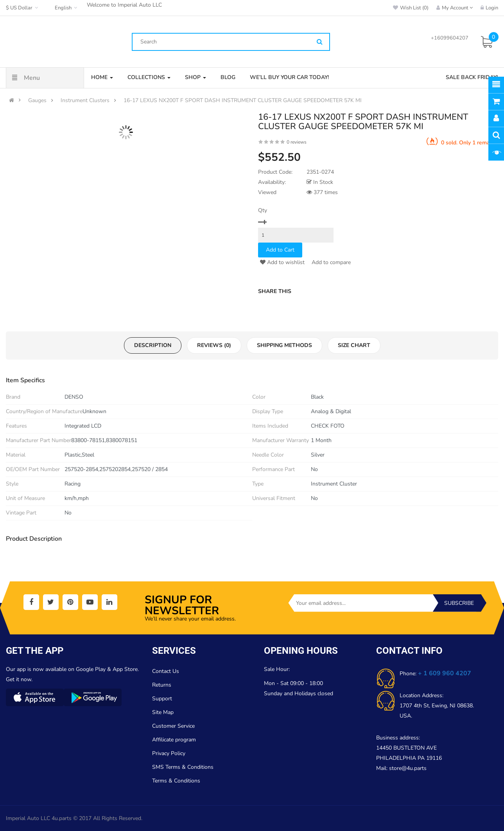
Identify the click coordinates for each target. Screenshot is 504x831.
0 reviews (297, 142)
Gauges (37, 101)
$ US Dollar (23, 8)
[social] (31, 602)
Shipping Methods (284, 345)
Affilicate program (174, 740)
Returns (162, 685)
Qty (263, 210)
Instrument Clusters (85, 101)
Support (162, 699)
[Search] (320, 42)
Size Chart (354, 345)
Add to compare (330, 262)
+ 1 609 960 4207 (445, 673)
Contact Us (166, 671)
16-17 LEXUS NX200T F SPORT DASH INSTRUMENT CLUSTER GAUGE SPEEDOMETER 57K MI (243, 101)
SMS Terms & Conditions (183, 767)
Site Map (163, 712)
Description (153, 345)
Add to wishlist (282, 262)
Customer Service (173, 726)
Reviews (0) (214, 345)
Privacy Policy (169, 753)
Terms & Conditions (176, 781)
